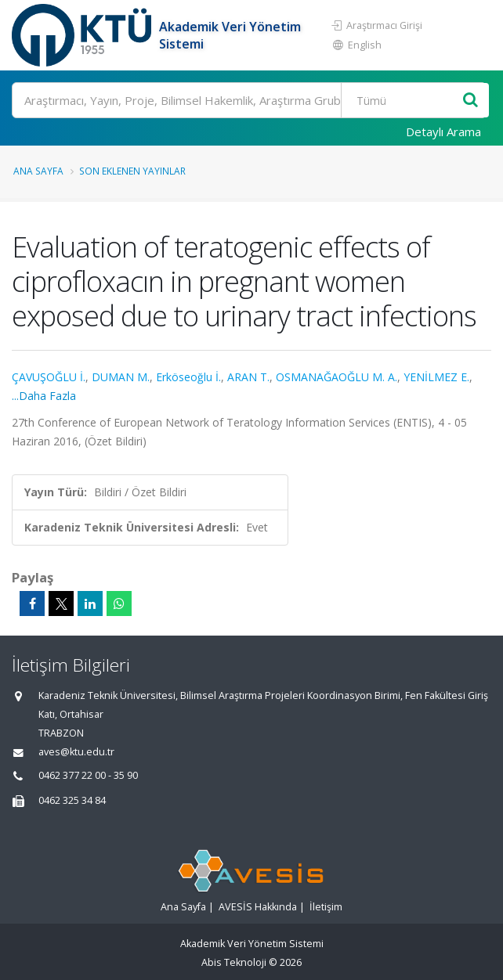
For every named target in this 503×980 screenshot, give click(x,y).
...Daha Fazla (44, 396)
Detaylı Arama (443, 132)
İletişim (326, 907)
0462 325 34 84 (72, 800)
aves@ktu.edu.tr (76, 752)
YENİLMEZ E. (436, 377)
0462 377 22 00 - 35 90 (88, 775)
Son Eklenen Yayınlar (132, 171)
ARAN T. (248, 377)
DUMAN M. (121, 377)
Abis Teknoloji (234, 962)
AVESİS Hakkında (258, 907)
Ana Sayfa (38, 171)
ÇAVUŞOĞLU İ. (49, 377)
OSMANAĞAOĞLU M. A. (337, 377)
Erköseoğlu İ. (188, 377)
